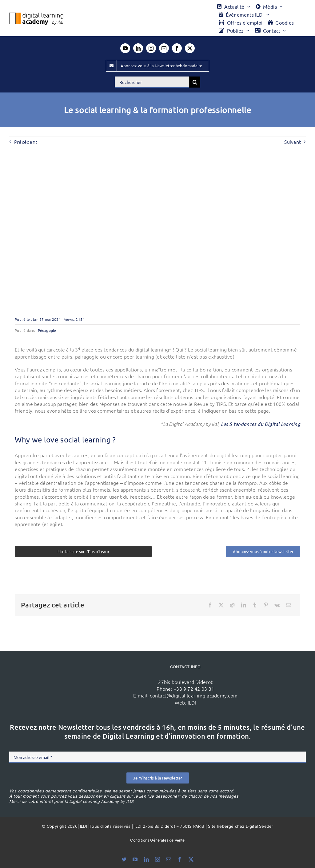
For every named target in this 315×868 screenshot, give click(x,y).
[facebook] (177, 48)
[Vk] (277, 605)
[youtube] (125, 48)
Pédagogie (47, 330)
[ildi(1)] (80, 668)
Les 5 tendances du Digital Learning (260, 424)
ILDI (192, 702)
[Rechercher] (152, 82)
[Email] (289, 605)
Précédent (26, 142)
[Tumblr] (255, 605)
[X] (221, 605)
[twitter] (190, 48)
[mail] (164, 48)
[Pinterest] (266, 605)
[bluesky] (124, 859)
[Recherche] (195, 82)
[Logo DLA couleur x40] (36, 15)
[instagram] (151, 48)
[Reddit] (232, 605)
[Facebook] (210, 605)
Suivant (293, 142)
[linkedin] (138, 48)
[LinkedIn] (244, 605)
